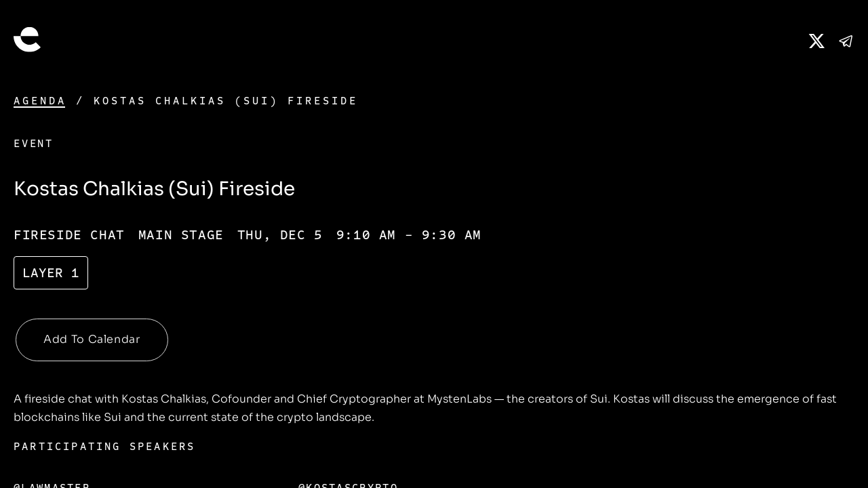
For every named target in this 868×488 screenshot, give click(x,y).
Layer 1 (51, 273)
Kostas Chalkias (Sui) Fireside (226, 101)
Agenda (40, 101)
